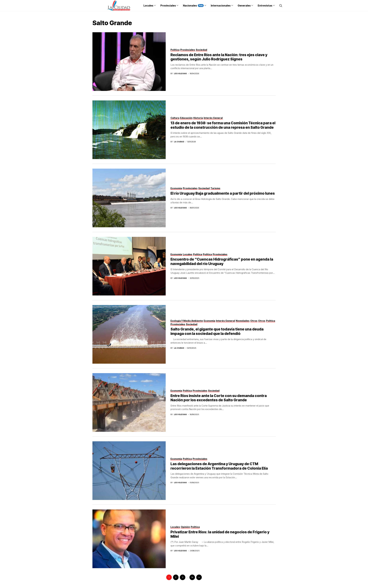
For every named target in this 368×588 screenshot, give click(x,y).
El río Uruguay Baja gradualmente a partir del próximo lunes (223, 193)
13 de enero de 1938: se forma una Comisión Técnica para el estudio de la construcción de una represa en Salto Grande (223, 125)
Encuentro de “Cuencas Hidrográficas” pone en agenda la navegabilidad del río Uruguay (222, 262)
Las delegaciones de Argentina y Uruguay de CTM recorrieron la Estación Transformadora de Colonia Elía (219, 466)
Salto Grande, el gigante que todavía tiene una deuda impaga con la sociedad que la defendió (217, 331)
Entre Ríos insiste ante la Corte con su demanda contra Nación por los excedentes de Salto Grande (219, 398)
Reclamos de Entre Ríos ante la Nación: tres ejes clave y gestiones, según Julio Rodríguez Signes (219, 57)
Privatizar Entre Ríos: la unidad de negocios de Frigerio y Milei (220, 534)
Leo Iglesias (180, 74)
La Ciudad (179, 142)
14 (192, 577)
